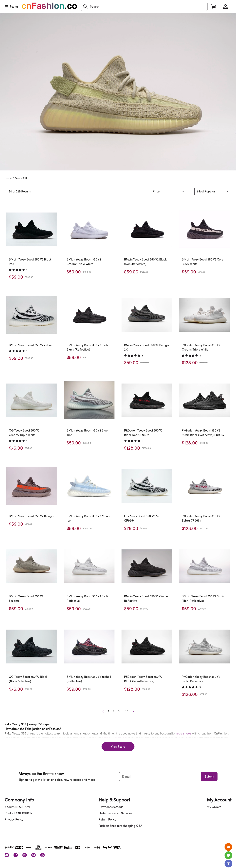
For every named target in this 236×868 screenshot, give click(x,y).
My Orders (214, 807)
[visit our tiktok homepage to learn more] (16, 855)
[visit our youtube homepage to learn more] (42, 855)
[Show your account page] (225, 6)
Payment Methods (111, 807)
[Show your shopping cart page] (214, 6)
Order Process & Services (115, 813)
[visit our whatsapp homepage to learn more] (33, 855)
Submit (209, 776)
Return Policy (107, 819)
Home (8, 178)
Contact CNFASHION (18, 813)
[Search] (144, 6)
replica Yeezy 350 (114, 738)
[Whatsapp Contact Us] (228, 855)
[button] (85, 7)
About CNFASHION (17, 807)
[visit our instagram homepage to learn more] (25, 855)
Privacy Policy (14, 819)
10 (127, 711)
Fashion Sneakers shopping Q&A (120, 826)
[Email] (228, 847)
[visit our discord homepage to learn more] (7, 855)
